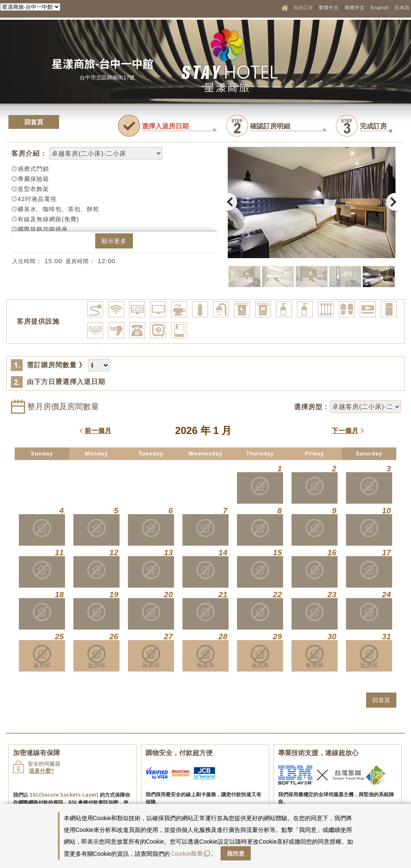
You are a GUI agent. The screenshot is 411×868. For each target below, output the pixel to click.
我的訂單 (304, 8)
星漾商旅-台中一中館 (103, 63)
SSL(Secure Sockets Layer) (64, 794)
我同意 (236, 853)
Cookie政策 (190, 853)
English (380, 8)
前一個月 (98, 430)
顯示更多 (114, 241)
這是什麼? (42, 771)
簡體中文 (355, 8)
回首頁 (34, 122)
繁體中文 (329, 8)
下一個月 (345, 430)
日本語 (402, 8)
